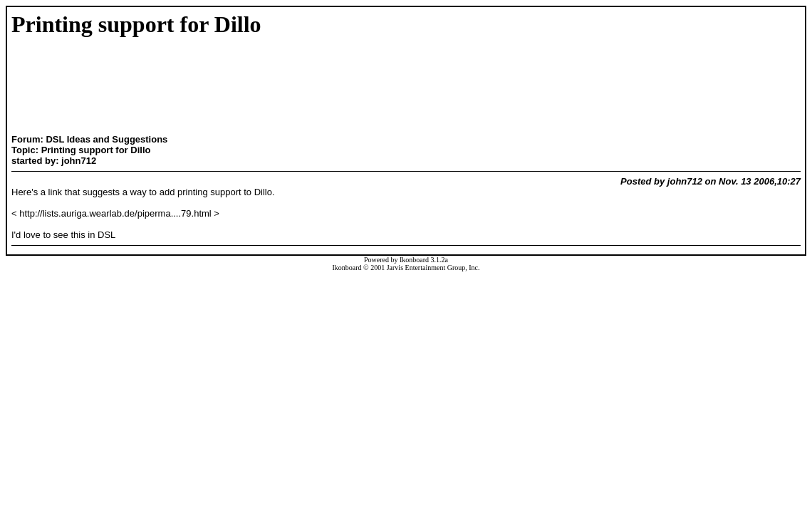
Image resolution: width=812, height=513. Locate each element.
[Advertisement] (145, 87)
